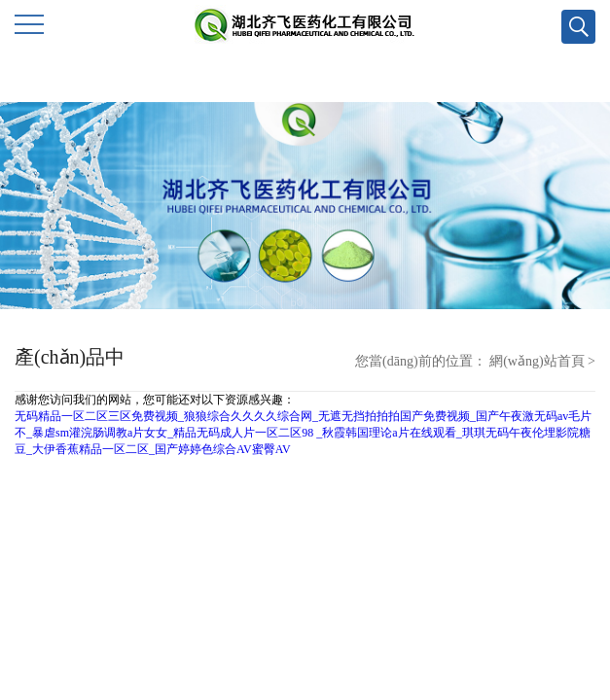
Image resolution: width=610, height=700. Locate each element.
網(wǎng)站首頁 (537, 361)
